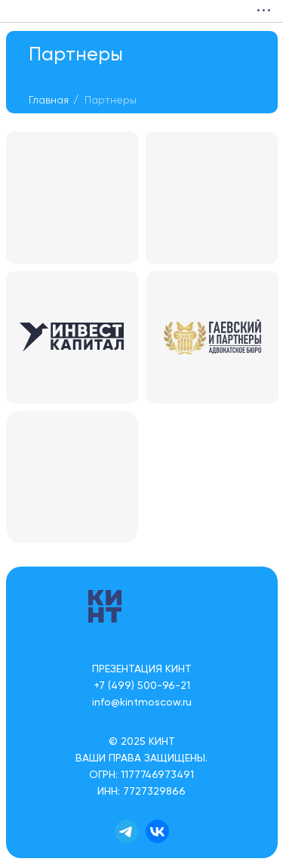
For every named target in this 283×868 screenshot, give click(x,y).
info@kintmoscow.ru (142, 703)
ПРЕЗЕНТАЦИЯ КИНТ (142, 669)
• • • (263, 11)
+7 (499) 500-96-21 (142, 686)
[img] (15, 11)
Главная (49, 100)
